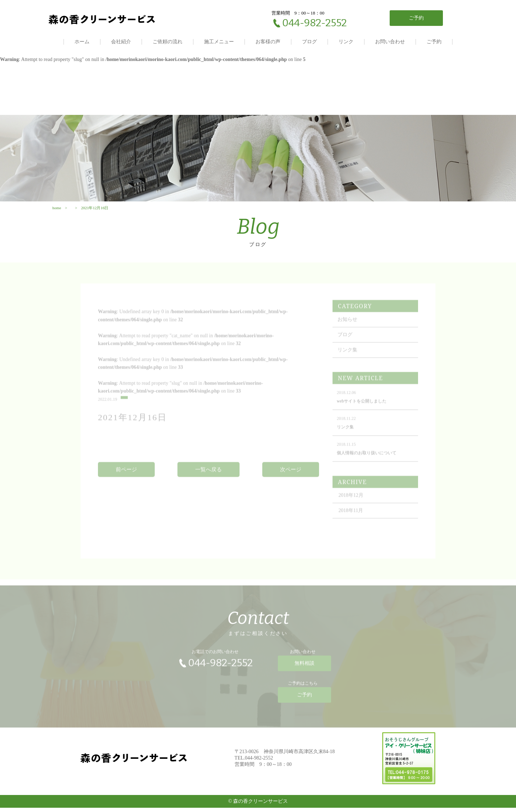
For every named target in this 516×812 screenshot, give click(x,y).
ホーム (82, 42)
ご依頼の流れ (168, 42)
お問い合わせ (390, 42)
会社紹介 (121, 42)
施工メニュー (219, 42)
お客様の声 (268, 42)
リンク (346, 42)
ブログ (309, 42)
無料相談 (304, 672)
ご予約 (434, 42)
